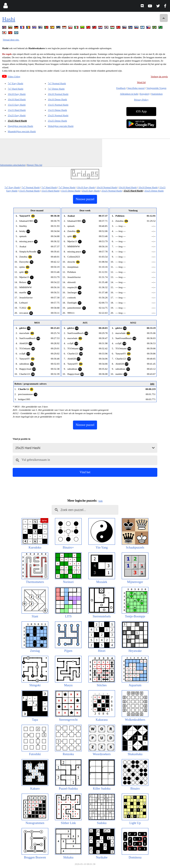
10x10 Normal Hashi (58, 94)
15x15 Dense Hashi (57, 110)
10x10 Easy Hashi (17, 94)
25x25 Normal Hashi (58, 115)
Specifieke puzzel (136, 88)
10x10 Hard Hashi (17, 99)
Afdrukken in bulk (129, 94)
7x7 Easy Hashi (15, 83)
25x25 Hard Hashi (17, 121)
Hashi (9, 19)
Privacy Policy (141, 100)
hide (100, 501)
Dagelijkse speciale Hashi (20, 126)
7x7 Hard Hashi (16, 89)
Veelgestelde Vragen (156, 88)
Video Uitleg (14, 76)
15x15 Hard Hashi (17, 110)
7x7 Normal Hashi (57, 83)
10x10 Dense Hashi (57, 99)
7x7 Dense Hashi (56, 89)
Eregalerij (145, 94)
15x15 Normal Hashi (58, 105)
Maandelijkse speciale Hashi (22, 131)
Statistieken (157, 94)
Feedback (121, 88)
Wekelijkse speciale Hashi (61, 126)
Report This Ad (35, 165)
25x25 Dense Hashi (57, 121)
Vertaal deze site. (11, 40)
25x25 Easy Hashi (17, 115)
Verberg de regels (159, 76)
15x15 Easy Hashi (17, 105)
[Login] (5, 7)
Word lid (141, 82)
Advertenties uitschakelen (13, 165)
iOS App (141, 111)
